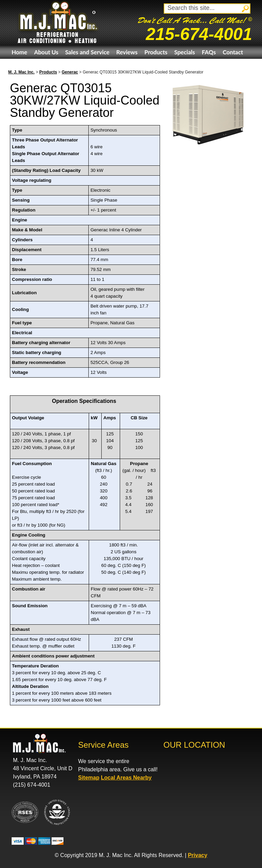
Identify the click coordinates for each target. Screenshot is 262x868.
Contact (233, 52)
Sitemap (89, 778)
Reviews (127, 52)
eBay (18, 65)
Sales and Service (87, 52)
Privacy (198, 855)
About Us (46, 52)
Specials (185, 52)
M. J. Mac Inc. (21, 72)
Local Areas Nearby (126, 778)
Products (156, 52)
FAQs (209, 52)
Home (19, 52)
